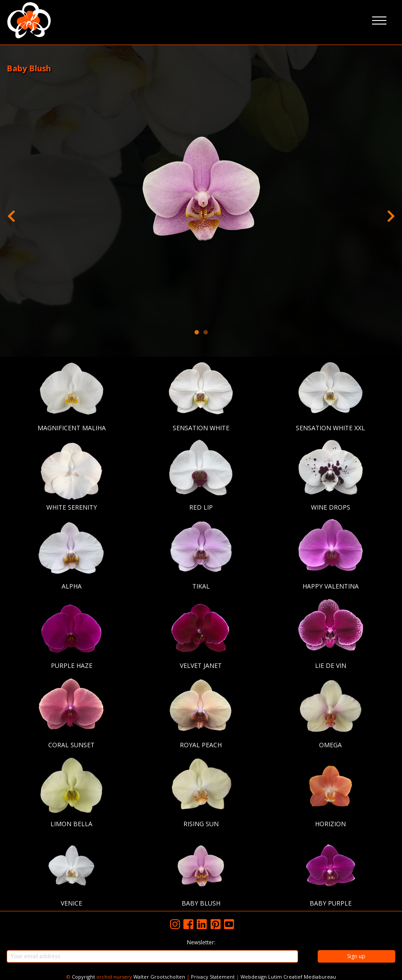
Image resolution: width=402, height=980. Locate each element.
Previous (11, 214)
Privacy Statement (213, 977)
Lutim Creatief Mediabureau (302, 977)
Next (391, 214)
